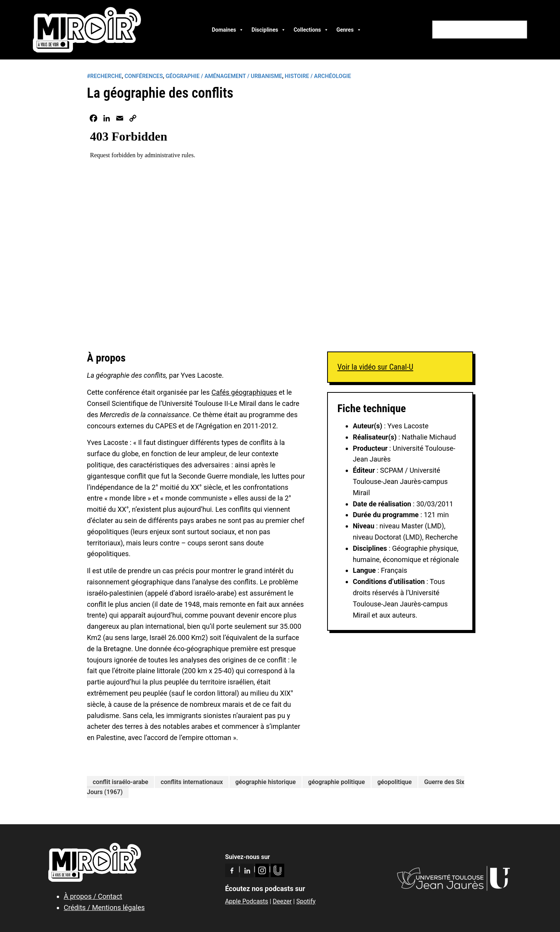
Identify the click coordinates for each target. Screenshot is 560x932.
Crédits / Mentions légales (104, 907)
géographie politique (337, 782)
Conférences (143, 76)
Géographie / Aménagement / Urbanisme (224, 76)
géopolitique (395, 782)
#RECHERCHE (104, 76)
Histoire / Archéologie (318, 76)
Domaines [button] (228, 30)
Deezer (282, 901)
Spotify (306, 901)
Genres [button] (349, 30)
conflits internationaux (192, 782)
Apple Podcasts (247, 901)
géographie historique (266, 782)
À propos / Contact (93, 896)
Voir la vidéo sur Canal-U (375, 367)
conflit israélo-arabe (120, 782)
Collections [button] (311, 30)
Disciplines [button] (269, 30)
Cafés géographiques (244, 392)
